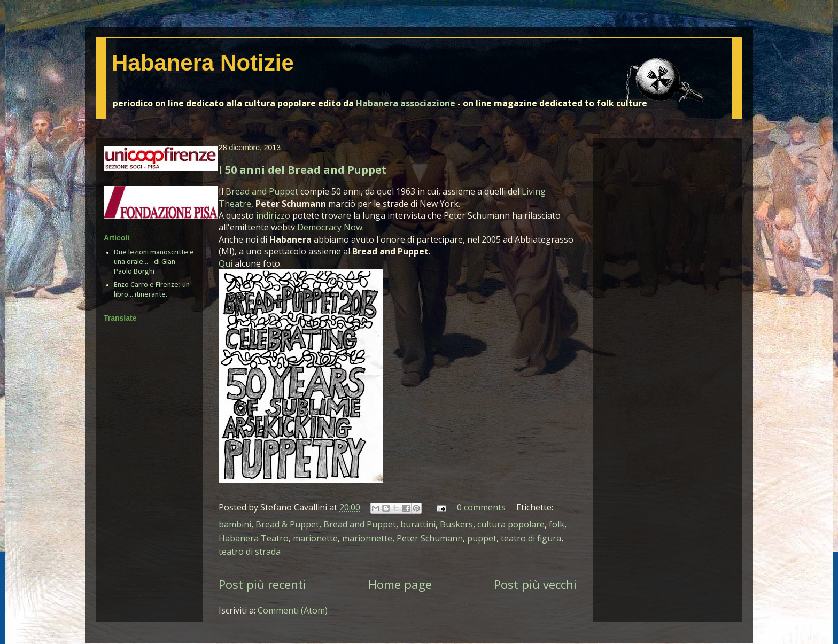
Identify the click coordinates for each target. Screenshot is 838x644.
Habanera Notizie (203, 63)
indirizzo (273, 215)
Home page (400, 584)
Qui (226, 263)
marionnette (367, 538)
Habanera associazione (406, 103)
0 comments (481, 507)
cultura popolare (511, 524)
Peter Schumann (430, 538)
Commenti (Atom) (293, 610)
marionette (315, 538)
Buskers (456, 524)
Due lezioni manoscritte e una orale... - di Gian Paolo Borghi (154, 262)
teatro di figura (531, 538)
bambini (235, 524)
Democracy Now (330, 227)
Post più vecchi (535, 584)
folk (557, 524)
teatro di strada (250, 552)
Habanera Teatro (254, 538)
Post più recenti (262, 584)
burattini (418, 524)
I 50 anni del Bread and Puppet (303, 170)
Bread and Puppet (262, 191)
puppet (482, 538)
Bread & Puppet (287, 524)
